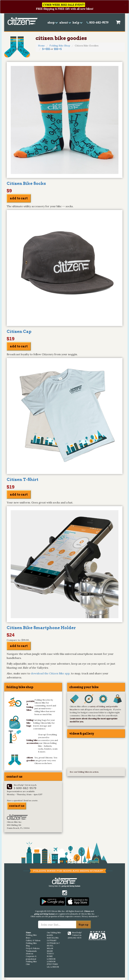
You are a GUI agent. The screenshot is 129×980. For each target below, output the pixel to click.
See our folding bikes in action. (84, 772)
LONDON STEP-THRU (52, 963)
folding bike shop (20, 687)
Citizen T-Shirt (22, 479)
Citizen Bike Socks (26, 183)
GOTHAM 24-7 (53, 943)
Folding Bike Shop (60, 46)
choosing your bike (84, 687)
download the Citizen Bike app (50, 673)
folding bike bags (30, 723)
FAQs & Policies (33, 948)
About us (29, 954)
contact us (17, 806)
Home (41, 46)
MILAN (50, 948)
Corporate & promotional (31, 958)
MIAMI (50, 951)
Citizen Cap (19, 331)
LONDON (51, 959)
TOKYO (50, 954)
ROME (50, 956)
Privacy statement (89, 916)
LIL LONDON (53, 967)
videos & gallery (82, 733)
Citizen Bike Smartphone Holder (41, 628)
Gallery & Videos (33, 940)
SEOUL (50, 946)
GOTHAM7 (52, 940)
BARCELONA (53, 938)
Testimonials (31, 951)
